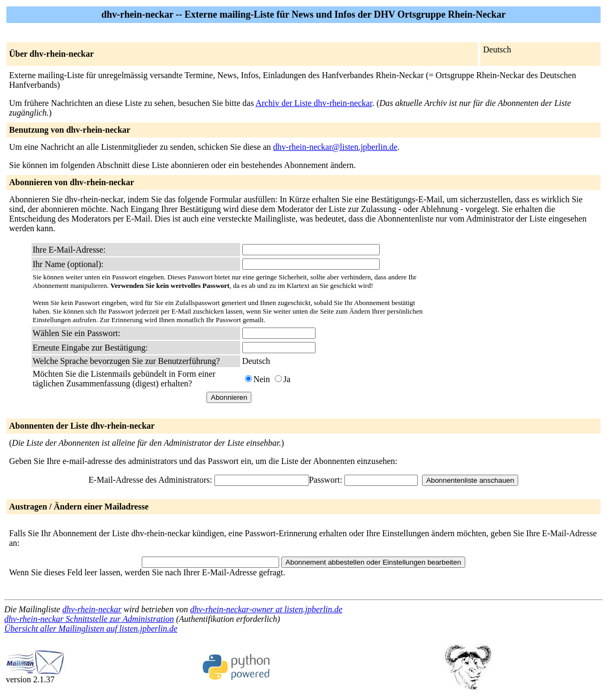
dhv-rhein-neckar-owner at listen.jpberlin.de (267, 609)
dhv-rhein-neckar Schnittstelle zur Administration (89, 619)
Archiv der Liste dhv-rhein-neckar (314, 103)
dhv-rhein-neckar (92, 609)
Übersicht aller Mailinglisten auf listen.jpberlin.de (91, 629)
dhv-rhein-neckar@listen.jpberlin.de (335, 147)
